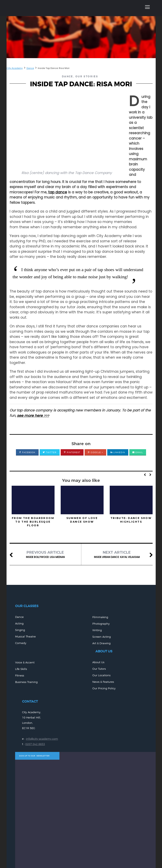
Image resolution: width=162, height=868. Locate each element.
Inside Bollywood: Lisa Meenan (45, 554)
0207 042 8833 (35, 744)
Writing (97, 630)
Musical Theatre (25, 637)
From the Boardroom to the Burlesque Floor (33, 522)
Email (138, 452)
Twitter (50, 452)
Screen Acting (102, 637)
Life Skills (21, 669)
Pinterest (72, 452)
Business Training (26, 682)
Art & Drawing (101, 643)
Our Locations (101, 675)
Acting (19, 624)
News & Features (103, 682)
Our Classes (27, 606)
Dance (68, 76)
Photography (101, 624)
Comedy (21, 643)
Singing (20, 630)
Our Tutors (99, 669)
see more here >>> (33, 416)
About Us (98, 662)
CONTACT (30, 701)
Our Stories (87, 76)
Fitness (20, 676)
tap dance (58, 192)
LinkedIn (118, 452)
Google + (95, 452)
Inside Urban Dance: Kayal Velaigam (117, 554)
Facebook (27, 452)
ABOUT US (104, 651)
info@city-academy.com (42, 739)
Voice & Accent (25, 662)
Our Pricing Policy (104, 688)
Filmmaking (100, 617)
